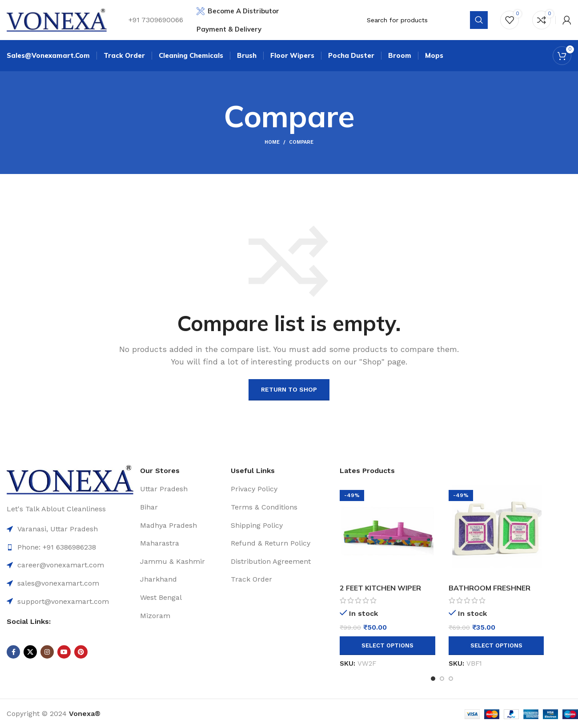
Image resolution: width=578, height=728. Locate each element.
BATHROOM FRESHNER (490, 588)
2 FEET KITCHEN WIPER (380, 588)
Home (272, 142)
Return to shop (289, 389)
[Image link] (70, 479)
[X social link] (30, 652)
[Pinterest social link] (81, 652)
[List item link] (70, 565)
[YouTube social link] (64, 652)
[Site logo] (57, 19)
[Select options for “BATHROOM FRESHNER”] (496, 646)
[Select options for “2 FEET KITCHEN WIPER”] (387, 646)
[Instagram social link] (47, 652)
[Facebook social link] (13, 652)
